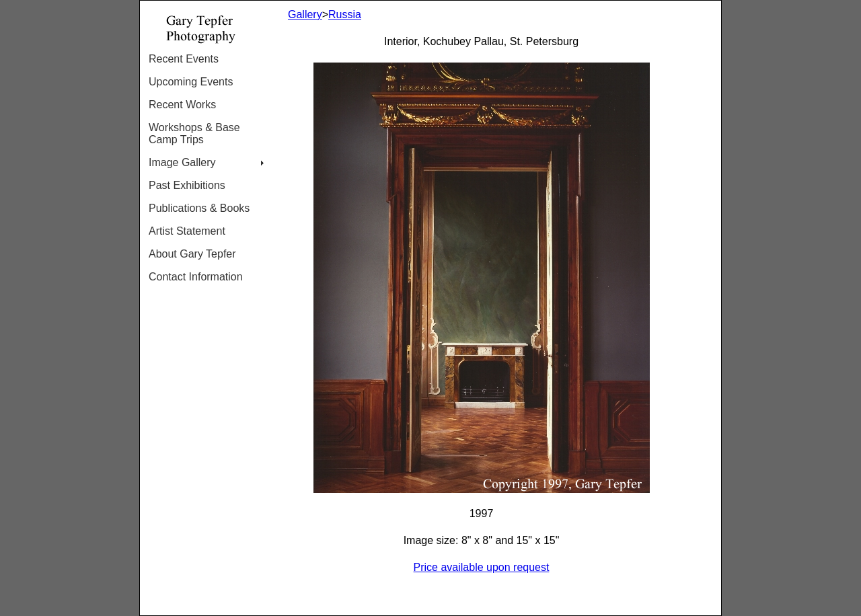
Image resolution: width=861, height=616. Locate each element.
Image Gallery (182, 162)
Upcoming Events (191, 82)
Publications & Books (199, 208)
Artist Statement (187, 231)
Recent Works (182, 105)
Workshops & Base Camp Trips (194, 133)
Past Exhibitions (187, 185)
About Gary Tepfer (192, 254)
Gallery (305, 14)
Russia (345, 14)
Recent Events (184, 59)
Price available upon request (482, 567)
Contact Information (196, 277)
